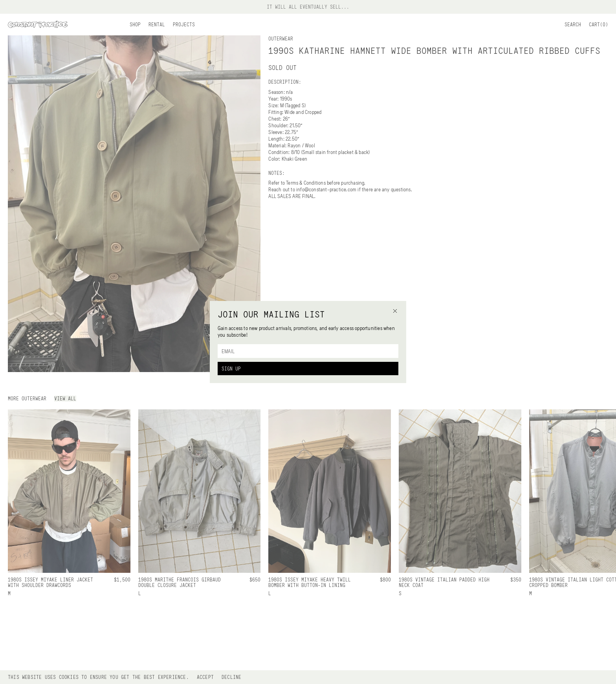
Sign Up (231, 369)
